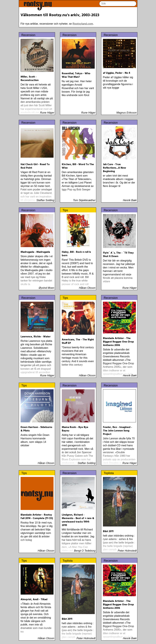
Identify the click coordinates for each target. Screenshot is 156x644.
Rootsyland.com (83, 24)
